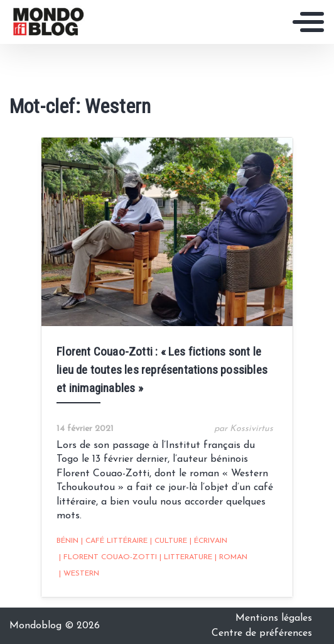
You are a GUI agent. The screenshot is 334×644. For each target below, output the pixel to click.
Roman (231, 557)
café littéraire (114, 541)
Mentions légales (274, 618)
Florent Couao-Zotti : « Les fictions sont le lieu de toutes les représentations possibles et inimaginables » (162, 370)
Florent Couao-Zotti (108, 557)
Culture (169, 541)
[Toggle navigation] (308, 22)
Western (79, 574)
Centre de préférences (262, 633)
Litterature (186, 557)
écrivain (208, 541)
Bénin (67, 541)
